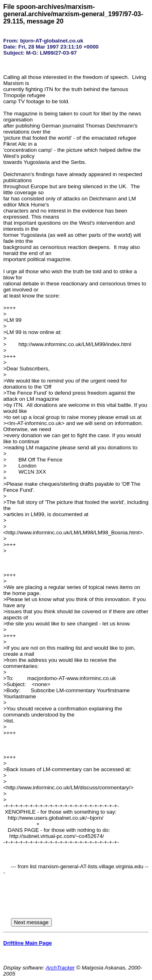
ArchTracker (60, 968)
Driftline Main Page (28, 943)
